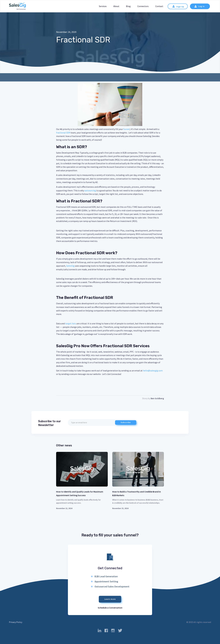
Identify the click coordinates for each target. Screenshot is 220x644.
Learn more (110, 599)
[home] (17, 6)
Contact (159, 6)
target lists (71, 323)
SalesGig (70, 266)
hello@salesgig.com (153, 371)
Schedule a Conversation (110, 608)
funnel (126, 129)
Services (103, 6)
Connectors (143, 6)
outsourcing (90, 190)
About (116, 6)
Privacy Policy (16, 622)
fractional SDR (63, 133)
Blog (128, 6)
